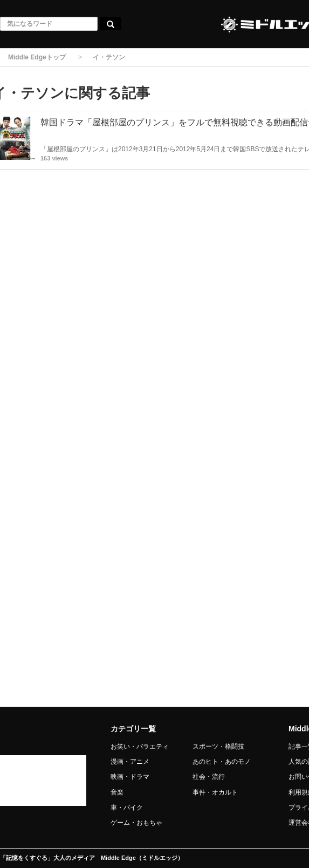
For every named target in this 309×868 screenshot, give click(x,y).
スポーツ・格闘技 (218, 746)
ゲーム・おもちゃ (136, 823)
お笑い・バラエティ (140, 746)
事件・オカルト (215, 792)
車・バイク (127, 808)
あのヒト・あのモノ (222, 762)
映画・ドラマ (130, 777)
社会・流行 (209, 777)
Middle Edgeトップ (37, 57)
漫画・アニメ (130, 762)
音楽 (117, 792)
